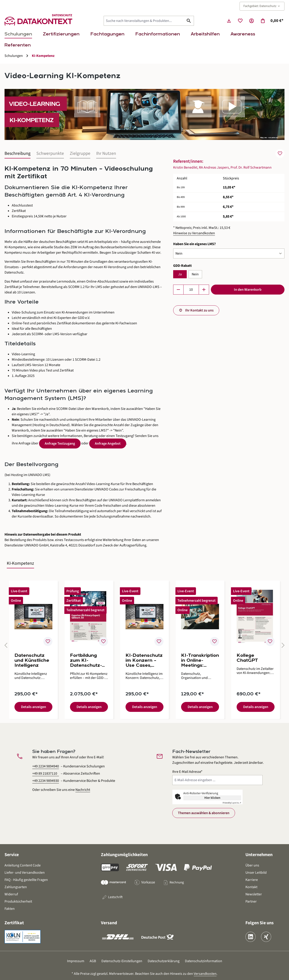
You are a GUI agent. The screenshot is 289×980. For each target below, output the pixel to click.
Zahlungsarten (16, 887)
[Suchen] (189, 21)
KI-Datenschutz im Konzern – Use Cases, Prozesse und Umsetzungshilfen (144, 661)
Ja (180, 274)
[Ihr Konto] (252, 21)
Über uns (252, 865)
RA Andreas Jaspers (214, 167)
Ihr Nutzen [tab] (106, 153)
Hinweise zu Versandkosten (194, 233)
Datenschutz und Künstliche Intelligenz (32, 661)
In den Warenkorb (248, 290)
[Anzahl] (191, 290)
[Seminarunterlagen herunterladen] (229, 21)
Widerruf (11, 894)
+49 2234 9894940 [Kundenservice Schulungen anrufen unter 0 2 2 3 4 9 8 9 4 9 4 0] (46, 766)
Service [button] (12, 855)
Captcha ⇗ (232, 803)
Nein (195, 274)
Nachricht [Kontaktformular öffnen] (83, 790)
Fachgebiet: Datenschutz (262, 6)
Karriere (252, 880)
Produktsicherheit (18, 901)
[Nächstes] (281, 647)
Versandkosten (205, 974)
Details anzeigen (34, 707)
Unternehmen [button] (259, 855)
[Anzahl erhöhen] (204, 290)
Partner (251, 901)
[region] (144, 647)
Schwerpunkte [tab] (50, 153)
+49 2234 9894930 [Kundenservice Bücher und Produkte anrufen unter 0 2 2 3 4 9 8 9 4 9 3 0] (46, 781)
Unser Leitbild (256, 873)
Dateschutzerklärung (164, 961)
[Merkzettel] (240, 21)
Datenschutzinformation (204, 961)
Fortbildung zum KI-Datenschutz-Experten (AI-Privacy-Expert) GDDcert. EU (88, 661)
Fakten (10, 909)
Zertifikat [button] (14, 923)
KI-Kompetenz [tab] (20, 563)
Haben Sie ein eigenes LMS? (194, 244)
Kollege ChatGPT (247, 658)
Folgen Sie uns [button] (260, 923)
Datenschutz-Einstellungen (122, 961)
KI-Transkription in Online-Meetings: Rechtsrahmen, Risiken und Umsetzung (200, 661)
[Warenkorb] (272, 21)
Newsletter (254, 894)
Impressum (76, 961)
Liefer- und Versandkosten (25, 873)
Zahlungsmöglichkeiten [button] (124, 855)
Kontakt (251, 887)
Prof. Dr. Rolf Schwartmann (251, 167)
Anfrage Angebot (108, 444)
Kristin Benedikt (185, 167)
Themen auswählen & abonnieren (204, 813)
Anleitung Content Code (23, 865)
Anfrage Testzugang (60, 444)
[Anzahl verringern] (178, 290)
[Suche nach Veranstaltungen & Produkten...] (144, 21)
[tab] (17, 154)
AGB (93, 961)
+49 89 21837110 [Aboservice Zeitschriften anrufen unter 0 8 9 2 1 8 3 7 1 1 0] (45, 773)
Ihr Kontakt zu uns (199, 310)
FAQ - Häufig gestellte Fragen (26, 880)
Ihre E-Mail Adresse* (187, 772)
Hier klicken (212, 798)
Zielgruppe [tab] (80, 153)
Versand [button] (109, 923)
